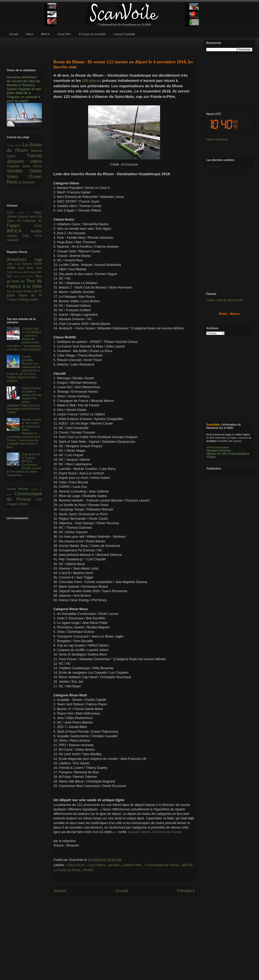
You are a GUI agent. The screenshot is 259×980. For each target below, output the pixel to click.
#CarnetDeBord (239, 454)
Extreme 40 (32, 221)
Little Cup (14, 264)
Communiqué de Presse (162, 865)
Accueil (122, 891)
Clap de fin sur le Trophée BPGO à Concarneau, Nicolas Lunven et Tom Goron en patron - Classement (24, 465)
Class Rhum (76, 865)
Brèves (24, 489)
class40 (114, 865)
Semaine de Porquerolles (27, 272)
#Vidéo (211, 457)
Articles (12, 489)
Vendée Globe (24, 171)
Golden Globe (15, 145)
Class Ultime (97, 865)
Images (13, 504)
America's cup (24, 259)
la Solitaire (27, 182)
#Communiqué (221, 447)
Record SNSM (32, 264)
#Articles (225, 451)
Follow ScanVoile (217, 139)
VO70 (38, 236)
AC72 (12, 213)
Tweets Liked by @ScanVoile (225, 300)
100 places (92, 80)
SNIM (12, 268)
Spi (10, 276)
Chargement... (215, 166)
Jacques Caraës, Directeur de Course (154, 832)
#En (225, 454)
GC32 (38, 226)
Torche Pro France (24, 276)
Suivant (60, 891)
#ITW (209, 447)
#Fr (219, 454)
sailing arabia (28, 299)
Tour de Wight (15, 291)
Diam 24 (15, 221)
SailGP (17, 156)
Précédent (186, 891)
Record (36, 151)
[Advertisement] (124, 46)
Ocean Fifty (21, 236)
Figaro (21, 225)
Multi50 (88, 870)
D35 (39, 217)
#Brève (211, 454)
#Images (212, 451)
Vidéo (23, 504)
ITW (39, 500)
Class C (26, 213)
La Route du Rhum (67, 870)
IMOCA (188, 865)
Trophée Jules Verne (24, 166)
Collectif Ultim (132, 865)
